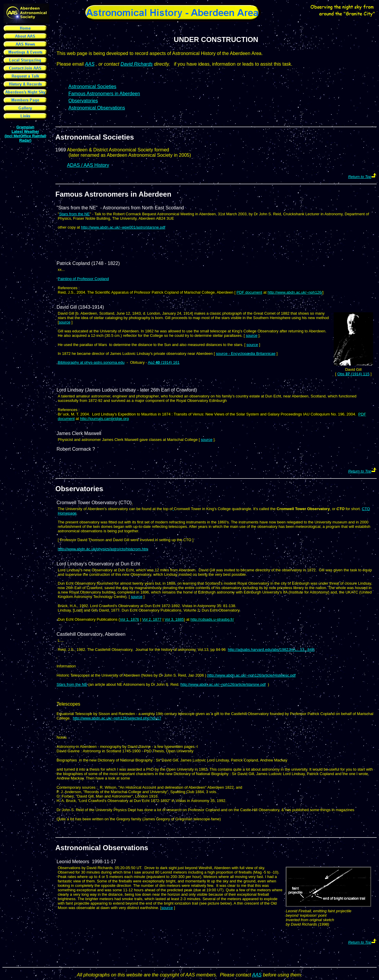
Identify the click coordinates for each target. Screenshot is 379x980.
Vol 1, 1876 (130, 619)
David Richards (136, 64)
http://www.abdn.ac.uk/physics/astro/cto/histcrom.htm (103, 549)
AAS (90, 64)
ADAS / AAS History (88, 165)
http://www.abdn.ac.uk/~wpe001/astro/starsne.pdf (123, 227)
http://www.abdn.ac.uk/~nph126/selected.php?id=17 (117, 718)
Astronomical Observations (102, 848)
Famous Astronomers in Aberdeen (104, 94)
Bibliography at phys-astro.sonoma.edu (91, 362)
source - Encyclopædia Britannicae (246, 354)
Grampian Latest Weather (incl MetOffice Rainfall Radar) (25, 134)
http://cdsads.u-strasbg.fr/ (212, 619)
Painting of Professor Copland (83, 279)
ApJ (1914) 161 (164, 362)
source (65, 322)
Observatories (83, 101)
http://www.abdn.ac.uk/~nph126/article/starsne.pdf (223, 684)
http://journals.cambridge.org (104, 419)
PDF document (249, 292)
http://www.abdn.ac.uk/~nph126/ (295, 292)
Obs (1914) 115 (353, 374)
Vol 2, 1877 (152, 619)
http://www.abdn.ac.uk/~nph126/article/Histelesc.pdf (251, 675)
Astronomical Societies (95, 137)
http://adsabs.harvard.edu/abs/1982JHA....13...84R (271, 650)
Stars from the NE (74, 214)
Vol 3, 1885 (174, 619)
